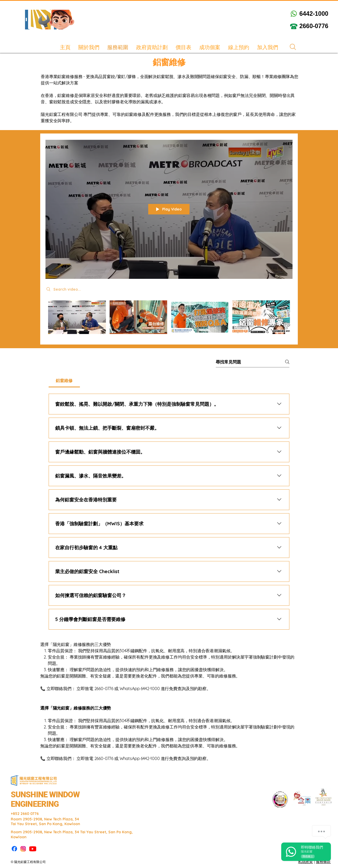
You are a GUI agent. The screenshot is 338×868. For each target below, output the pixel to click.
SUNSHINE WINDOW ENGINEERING (45, 799)
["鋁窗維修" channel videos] (169, 319)
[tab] (64, 381)
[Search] (293, 47)
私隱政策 (306, 862)
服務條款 (323, 862)
